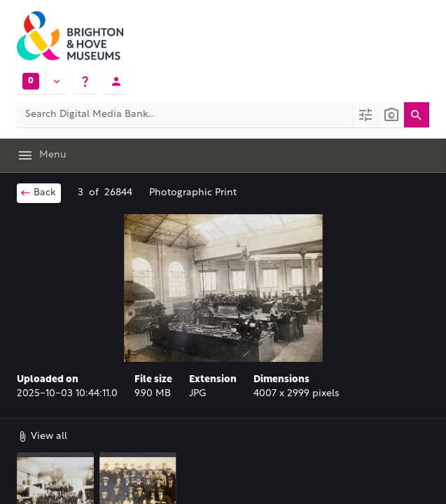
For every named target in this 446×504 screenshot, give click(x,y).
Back (37, 192)
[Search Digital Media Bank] (184, 115)
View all (42, 436)
